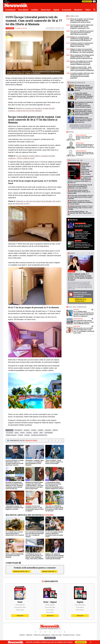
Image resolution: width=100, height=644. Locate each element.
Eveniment (10, 10)
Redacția (22, 635)
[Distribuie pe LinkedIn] (55, 441)
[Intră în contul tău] (94, 1)
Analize (35, 10)
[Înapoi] (7, 53)
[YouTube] (45, 632)
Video (88, 10)
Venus (22, 433)
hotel (36, 433)
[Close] (91, 642)
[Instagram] (50, 632)
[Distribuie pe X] (52, 441)
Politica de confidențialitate (42, 635)
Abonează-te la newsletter (80, 300)
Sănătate (78, 10)
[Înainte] (62, 53)
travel (55, 430)
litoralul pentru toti (39, 435)
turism (34, 430)
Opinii (56, 10)
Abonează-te (87, 1)
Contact (78, 635)
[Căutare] (94, 10)
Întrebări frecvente (69, 635)
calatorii (10, 433)
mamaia (27, 430)
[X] (40, 632)
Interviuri (46, 10)
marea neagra (11, 435)
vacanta (48, 430)
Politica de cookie (57, 635)
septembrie (49, 433)
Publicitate (29, 635)
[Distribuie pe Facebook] (49, 441)
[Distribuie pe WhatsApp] (58, 441)
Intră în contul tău (21, 571)
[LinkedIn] (60, 632)
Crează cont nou (49, 571)
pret (41, 433)
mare (17, 433)
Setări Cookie (50, 638)
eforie (20, 435)
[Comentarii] (62, 441)
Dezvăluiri (23, 10)
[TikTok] (55, 632)
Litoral (29, 433)
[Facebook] (35, 632)
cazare (27, 435)
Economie (67, 10)
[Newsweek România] (16, 5)
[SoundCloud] (65, 632)
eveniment (18, 430)
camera (41, 430)
